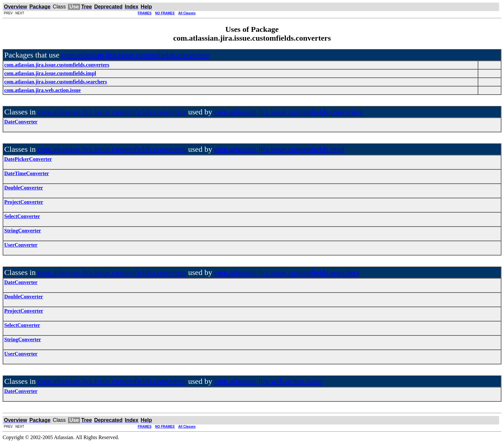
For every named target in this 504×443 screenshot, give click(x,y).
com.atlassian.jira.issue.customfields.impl (279, 149)
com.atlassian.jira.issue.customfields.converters (136, 55)
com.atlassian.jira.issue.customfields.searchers (287, 272)
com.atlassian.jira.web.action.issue (268, 381)
